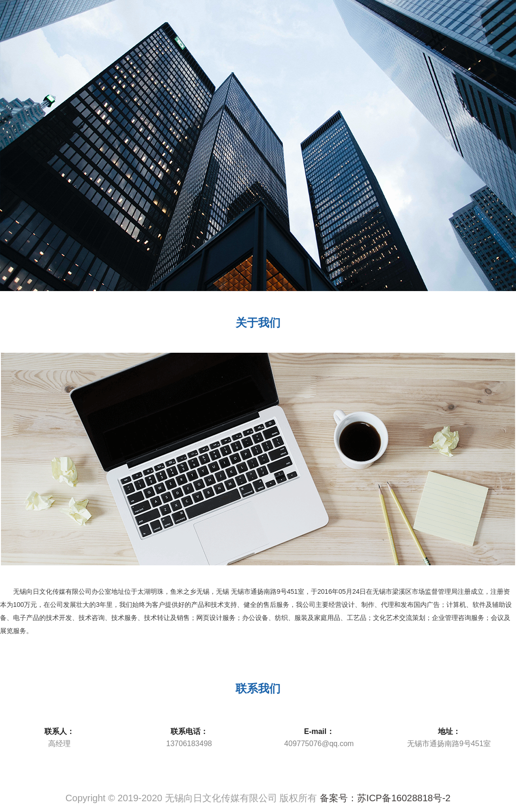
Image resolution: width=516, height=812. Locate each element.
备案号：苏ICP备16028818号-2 (385, 798)
